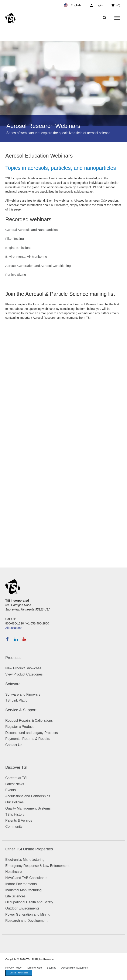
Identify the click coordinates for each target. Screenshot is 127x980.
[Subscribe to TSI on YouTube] (24, 639)
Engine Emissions (18, 248)
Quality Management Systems (28, 808)
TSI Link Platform (18, 700)
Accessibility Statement (75, 968)
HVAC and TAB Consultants (26, 878)
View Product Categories (24, 674)
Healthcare (13, 872)
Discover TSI (16, 767)
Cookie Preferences (19, 973)
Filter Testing (15, 239)
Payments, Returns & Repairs (28, 739)
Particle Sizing (16, 275)
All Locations (14, 628)
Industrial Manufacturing (23, 890)
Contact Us (14, 745)
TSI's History (15, 815)
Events (11, 790)
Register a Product (19, 727)
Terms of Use (34, 968)
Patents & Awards (19, 820)
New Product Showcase (23, 668)
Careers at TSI (16, 778)
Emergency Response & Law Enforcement (37, 866)
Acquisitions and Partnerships (28, 796)
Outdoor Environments (22, 908)
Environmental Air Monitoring (26, 257)
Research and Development (26, 921)
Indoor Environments (21, 884)
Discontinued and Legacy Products (32, 733)
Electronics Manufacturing (25, 860)
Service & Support (21, 710)
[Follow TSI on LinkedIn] (16, 639)
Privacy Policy (13, 968)
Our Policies (14, 802)
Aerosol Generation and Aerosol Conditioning (38, 266)
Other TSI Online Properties (29, 849)
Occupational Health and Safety (29, 902)
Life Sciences (15, 896)
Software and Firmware (23, 694)
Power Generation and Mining (28, 914)
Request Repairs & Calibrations (29, 720)
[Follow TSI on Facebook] (7, 639)
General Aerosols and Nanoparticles (31, 230)
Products (13, 658)
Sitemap (52, 968)
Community (14, 827)
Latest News (15, 784)
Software (13, 684)
